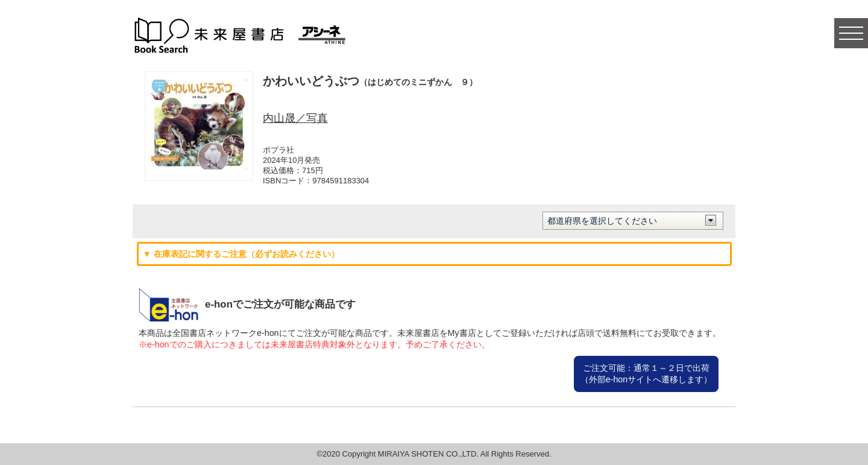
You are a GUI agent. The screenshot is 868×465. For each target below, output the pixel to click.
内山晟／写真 (295, 118)
